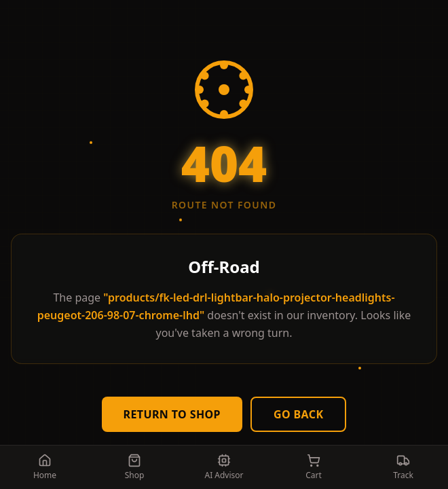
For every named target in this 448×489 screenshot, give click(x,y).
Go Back (299, 414)
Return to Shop (172, 414)
